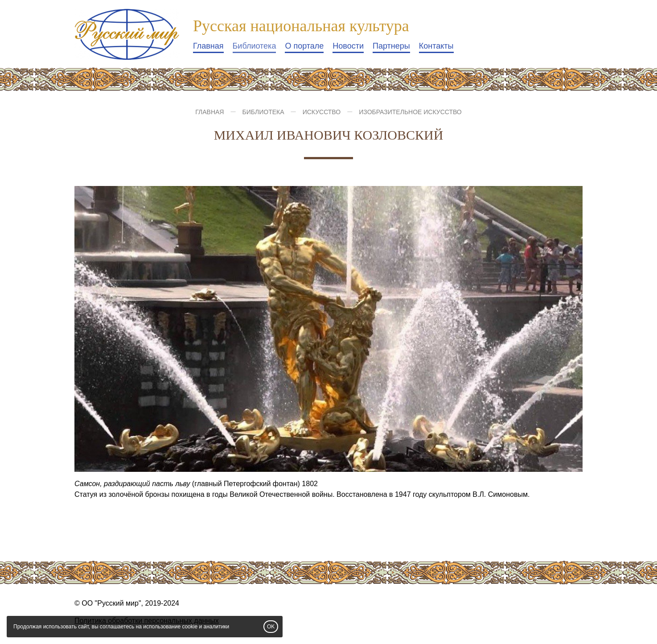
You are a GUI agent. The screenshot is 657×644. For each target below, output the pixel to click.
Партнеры (391, 46)
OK (271, 627)
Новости (348, 46)
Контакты (436, 46)
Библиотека (255, 46)
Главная (208, 46)
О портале (304, 46)
